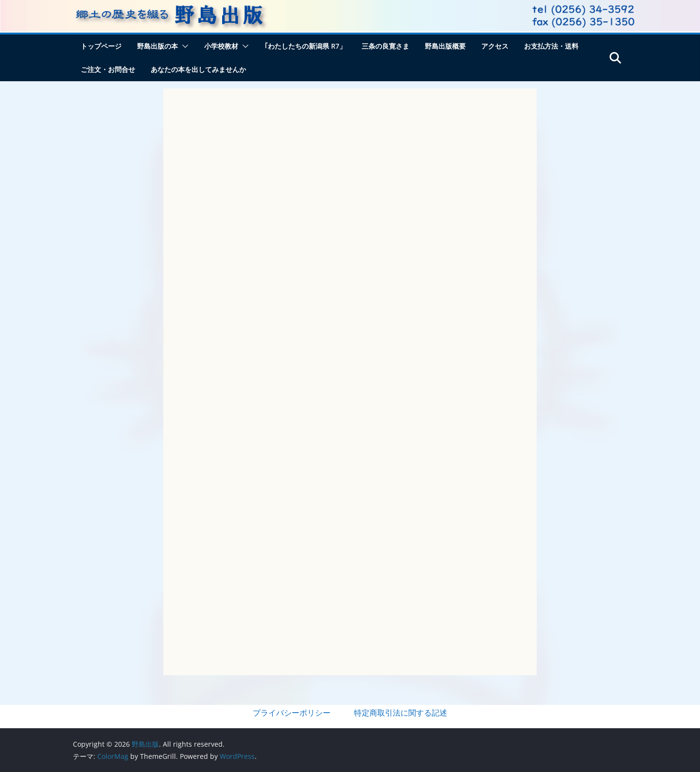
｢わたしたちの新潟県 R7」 (305, 46)
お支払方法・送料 (551, 46)
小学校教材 (221, 46)
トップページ (101, 46)
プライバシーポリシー (292, 713)
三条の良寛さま (385, 46)
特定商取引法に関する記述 (401, 713)
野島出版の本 (157, 46)
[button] (183, 46)
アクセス (495, 46)
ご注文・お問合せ (108, 69)
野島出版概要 (445, 46)
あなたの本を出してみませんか (198, 69)
